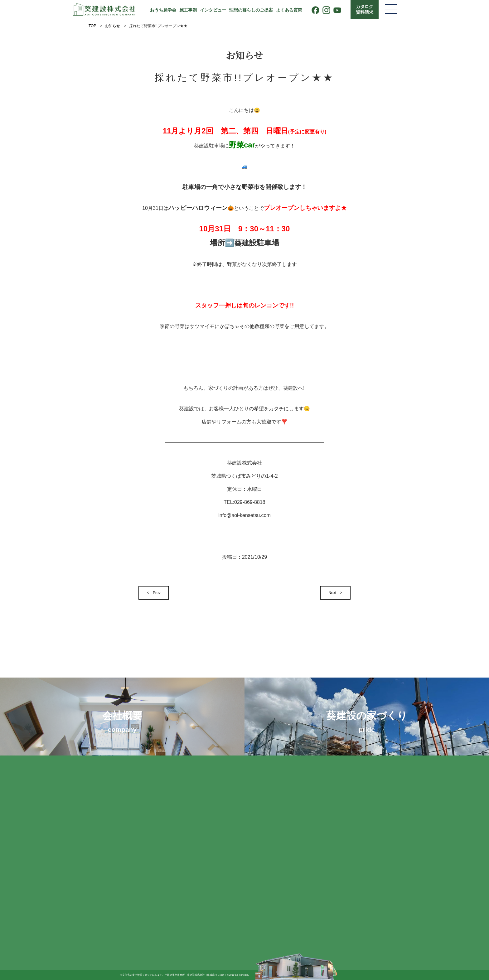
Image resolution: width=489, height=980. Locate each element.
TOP (92, 26)
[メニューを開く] (391, 9)
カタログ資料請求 (365, 9)
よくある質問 (289, 10)
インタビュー (213, 10)
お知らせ (113, 26)
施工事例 (188, 10)
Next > (335, 593)
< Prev (154, 593)
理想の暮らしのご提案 (251, 10)
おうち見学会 (163, 10)
